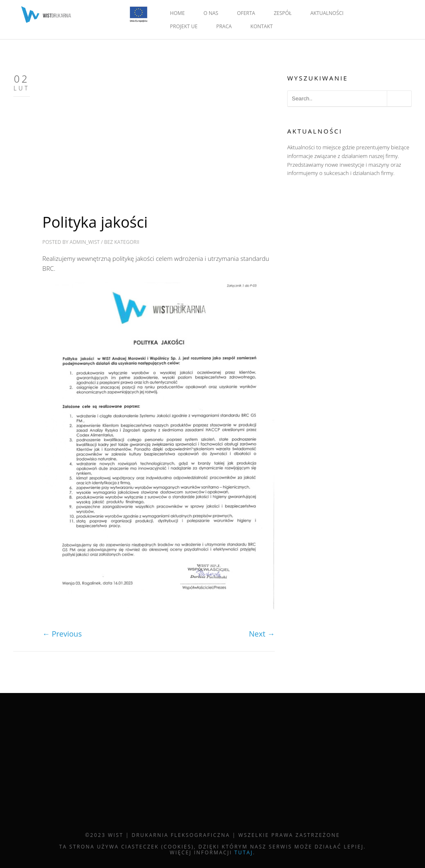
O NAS (211, 13)
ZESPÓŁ (283, 13)
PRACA (224, 26)
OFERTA (246, 13)
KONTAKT (261, 26)
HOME (178, 13)
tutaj (244, 852)
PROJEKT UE (184, 26)
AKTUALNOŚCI (327, 13)
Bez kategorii (122, 242)
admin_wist (85, 242)
